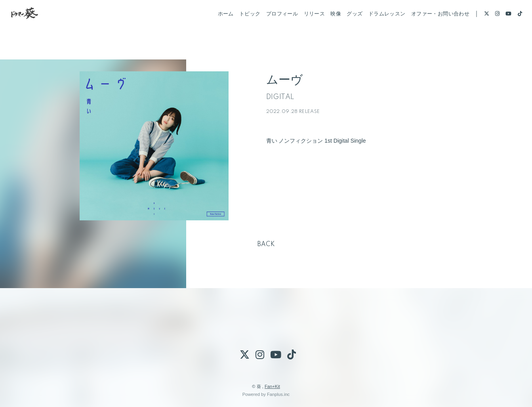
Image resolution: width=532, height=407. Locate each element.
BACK (266, 245)
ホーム (215, 31)
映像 (325, 31)
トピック (240, 31)
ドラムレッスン (377, 31)
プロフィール (272, 31)
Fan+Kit (272, 386)
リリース (304, 31)
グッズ (344, 31)
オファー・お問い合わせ (430, 31)
